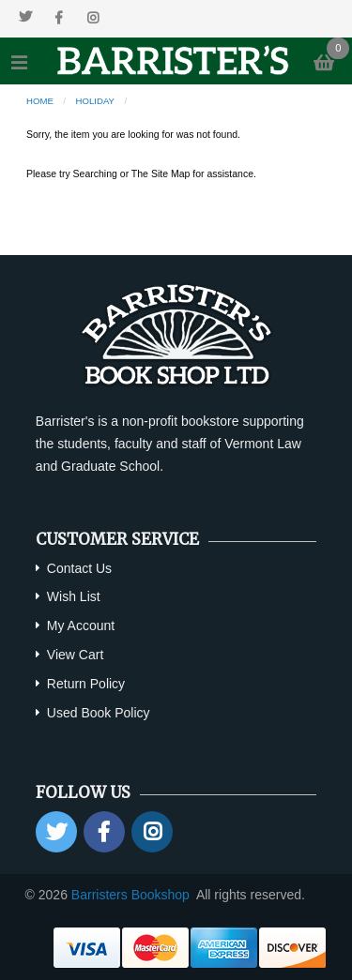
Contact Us (79, 568)
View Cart (75, 655)
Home (40, 101)
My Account (81, 626)
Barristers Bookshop (130, 895)
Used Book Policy (99, 713)
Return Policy (86, 684)
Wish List (74, 596)
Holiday (95, 101)
